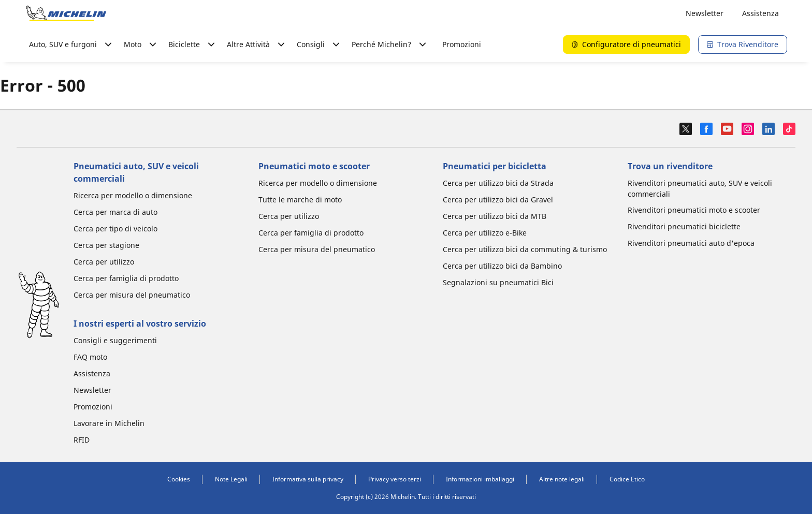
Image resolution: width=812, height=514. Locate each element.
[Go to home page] (66, 13)
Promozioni (462, 44)
